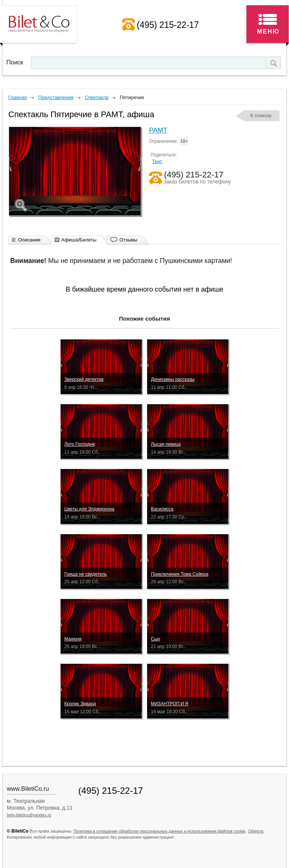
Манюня (73, 639)
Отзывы (128, 240)
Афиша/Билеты (79, 240)
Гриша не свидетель (86, 574)
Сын (155, 639)
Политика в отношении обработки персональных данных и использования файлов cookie (160, 831)
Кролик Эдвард (80, 704)
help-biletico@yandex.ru (29, 815)
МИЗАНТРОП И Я (170, 704)
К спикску (261, 115)
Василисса (162, 509)
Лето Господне (80, 444)
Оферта (256, 831)
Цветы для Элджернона (89, 509)
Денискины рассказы (173, 379)
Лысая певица (166, 444)
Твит (157, 161)
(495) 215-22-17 (168, 25)
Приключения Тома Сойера (180, 574)
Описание (29, 240)
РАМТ (158, 130)
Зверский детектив (84, 379)
